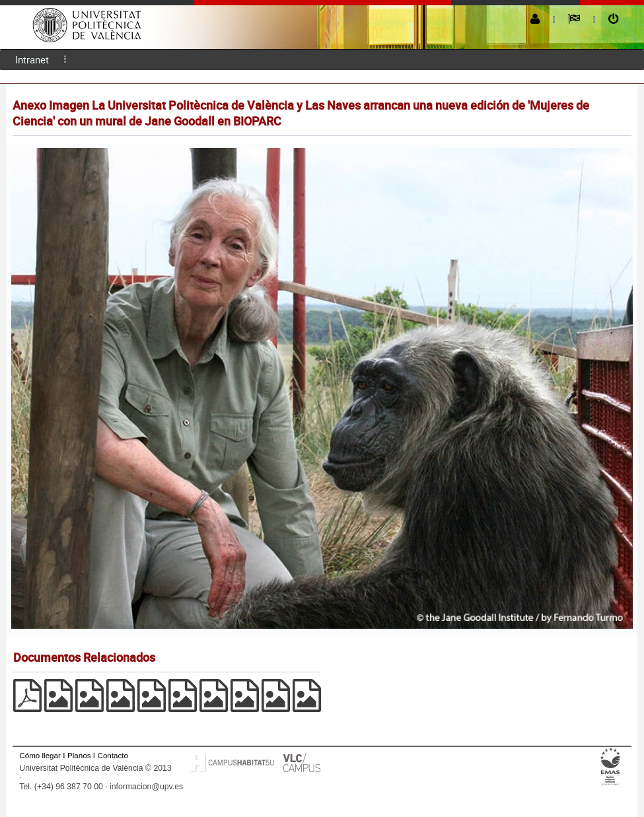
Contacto (113, 755)
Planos (79, 755)
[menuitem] (32, 60)
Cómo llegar (40, 755)
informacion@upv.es (146, 787)
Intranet (32, 59)
